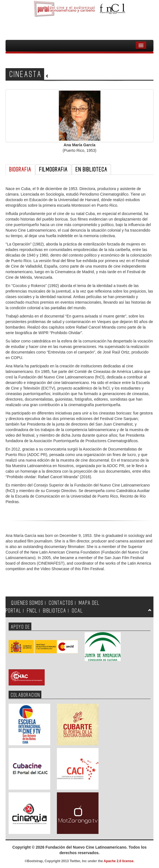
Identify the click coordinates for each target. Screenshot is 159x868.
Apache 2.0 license (119, 861)
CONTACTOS (61, 603)
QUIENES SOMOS (27, 603)
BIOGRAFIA (20, 170)
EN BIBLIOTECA (91, 170)
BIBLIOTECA (55, 611)
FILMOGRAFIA (53, 170)
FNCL (32, 611)
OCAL (77, 611)
